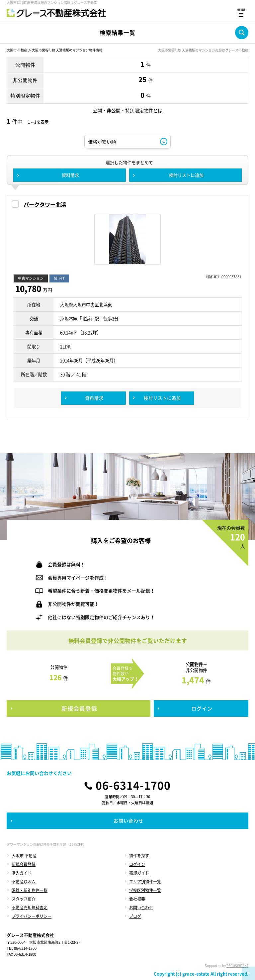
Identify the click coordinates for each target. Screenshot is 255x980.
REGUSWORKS (237, 966)
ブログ (135, 916)
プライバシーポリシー (32, 916)
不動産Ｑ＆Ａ (24, 882)
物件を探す (139, 856)
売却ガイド (139, 873)
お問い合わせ (141, 908)
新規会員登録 (24, 864)
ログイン (137, 864)
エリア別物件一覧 (145, 882)
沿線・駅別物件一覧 (30, 890)
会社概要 (137, 899)
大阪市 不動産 (17, 50)
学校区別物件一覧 (145, 890)
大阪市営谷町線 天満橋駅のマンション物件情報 (67, 50)
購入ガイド (22, 873)
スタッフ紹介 (24, 899)
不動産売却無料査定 (30, 908)
